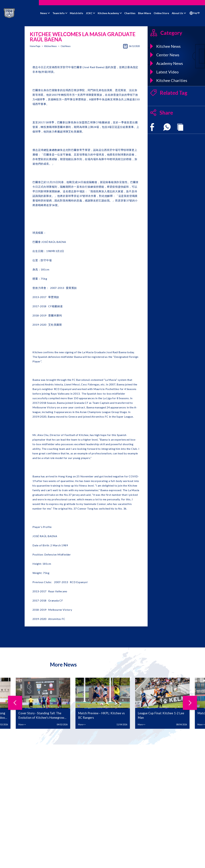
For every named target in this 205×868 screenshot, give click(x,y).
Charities (130, 13)
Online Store (161, 13)
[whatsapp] (167, 127)
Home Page (35, 46)
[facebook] (152, 127)
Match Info (77, 13)
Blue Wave (145, 13)
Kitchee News (51, 46)
